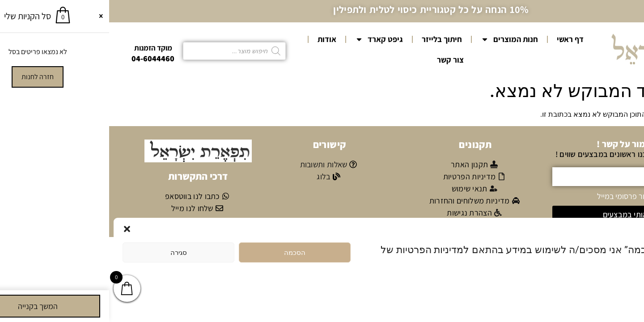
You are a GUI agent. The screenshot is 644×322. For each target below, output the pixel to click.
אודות (218, 39)
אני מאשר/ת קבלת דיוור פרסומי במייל (544, 196)
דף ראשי (461, 39)
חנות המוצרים (400, 39)
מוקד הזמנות (44, 48)
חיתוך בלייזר (333, 39)
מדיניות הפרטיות (592, 286)
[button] (18, 229)
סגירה (70, 253)
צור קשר (341, 60)
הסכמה (186, 253)
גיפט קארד (270, 39)
